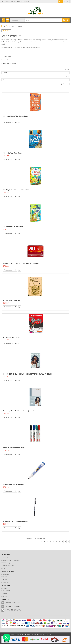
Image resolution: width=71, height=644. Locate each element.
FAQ (4, 568)
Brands (4, 588)
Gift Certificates (7, 591)
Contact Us (6, 574)
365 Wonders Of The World (13, 227)
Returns (5, 577)
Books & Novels (6, 60)
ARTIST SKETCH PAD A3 (11, 300)
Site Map (5, 579)
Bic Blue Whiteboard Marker (13, 485)
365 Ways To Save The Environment (16, 190)
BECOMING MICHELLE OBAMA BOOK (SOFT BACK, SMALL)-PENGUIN (27, 374)
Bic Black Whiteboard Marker (14, 448)
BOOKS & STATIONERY (15, 26)
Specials (5, 596)
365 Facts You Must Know (12, 153)
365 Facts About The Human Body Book (18, 116)
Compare (65, 84)
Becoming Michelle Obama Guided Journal (18, 411)
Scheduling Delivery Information (11, 560)
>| (68, 541)
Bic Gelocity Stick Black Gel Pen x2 (15, 521)
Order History (6, 582)
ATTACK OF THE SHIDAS (11, 337)
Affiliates (5, 593)
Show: (68, 77)
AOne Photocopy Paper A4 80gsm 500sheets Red (21, 263)
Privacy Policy (6, 563)
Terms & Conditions (8, 565)
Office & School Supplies (9, 64)
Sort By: (67, 70)
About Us (5, 557)
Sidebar (6, 31)
